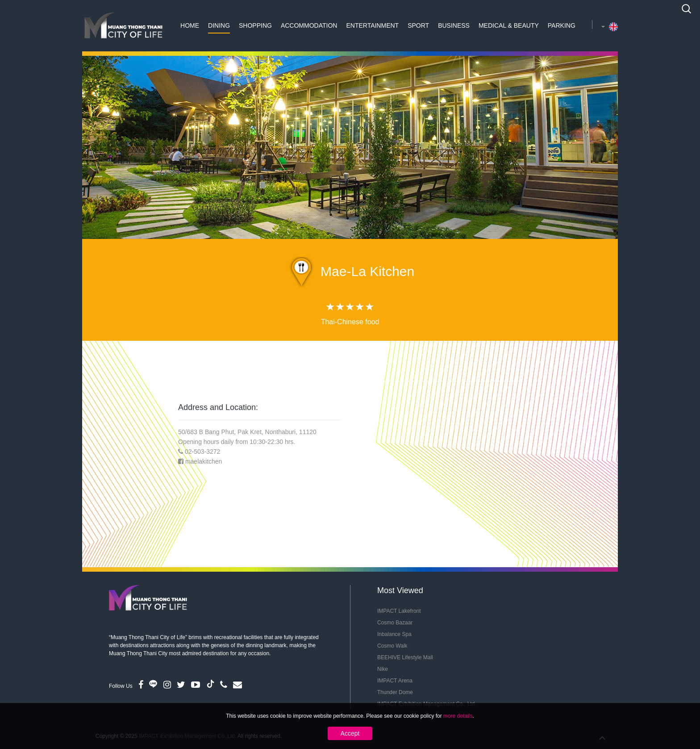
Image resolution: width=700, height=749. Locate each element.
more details (458, 716)
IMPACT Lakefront (399, 611)
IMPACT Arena (395, 681)
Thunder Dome (395, 692)
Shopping (255, 25)
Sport (418, 25)
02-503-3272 (202, 452)
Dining (219, 25)
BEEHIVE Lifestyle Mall (405, 657)
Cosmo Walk (392, 646)
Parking (562, 25)
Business (454, 25)
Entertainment (372, 25)
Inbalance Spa (394, 634)
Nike (383, 669)
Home (190, 25)
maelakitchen (204, 461)
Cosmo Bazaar (395, 623)
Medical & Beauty (509, 25)
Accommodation (309, 25)
